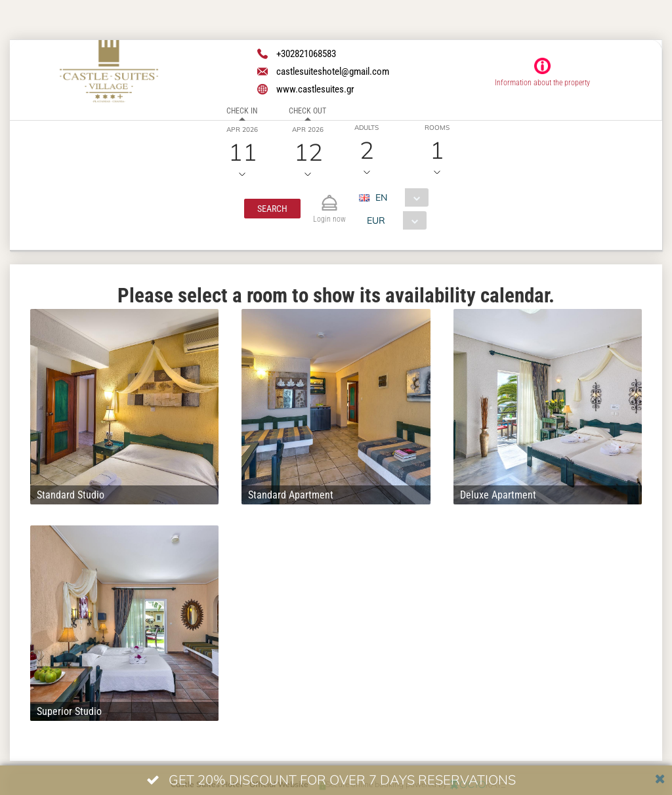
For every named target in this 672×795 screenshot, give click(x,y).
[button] (272, 209)
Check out (307, 111)
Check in (242, 111)
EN (381, 197)
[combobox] (399, 197)
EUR (376, 220)
